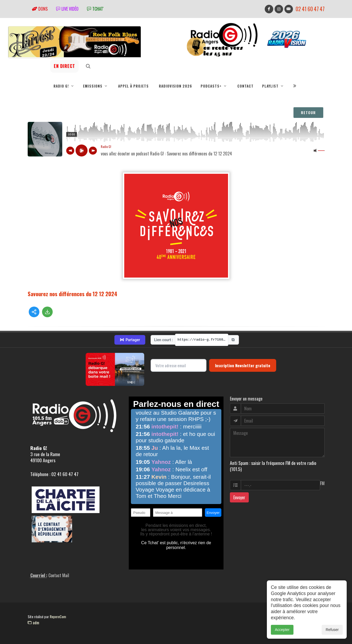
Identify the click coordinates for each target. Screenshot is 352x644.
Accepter (282, 630)
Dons (40, 9)
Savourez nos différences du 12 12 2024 (73, 294)
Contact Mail (59, 575)
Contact (245, 86)
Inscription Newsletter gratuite (243, 365)
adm (33, 622)
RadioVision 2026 (175, 86)
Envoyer (239, 497)
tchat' (95, 9)
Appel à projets (133, 86)
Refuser (332, 630)
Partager (130, 340)
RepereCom (58, 616)
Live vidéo (67, 9)
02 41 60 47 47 (310, 9)
